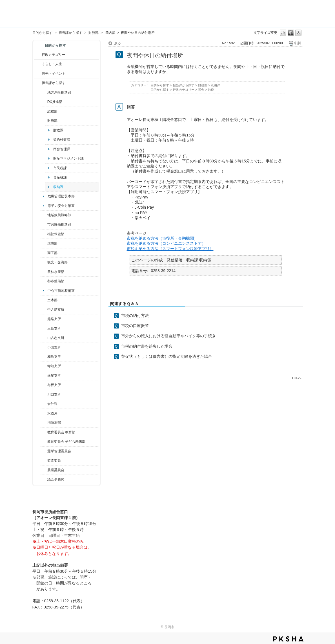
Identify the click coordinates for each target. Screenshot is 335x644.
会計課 (52, 404)
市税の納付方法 (135, 316)
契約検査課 (62, 140)
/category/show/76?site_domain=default (44, 272)
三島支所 (54, 328)
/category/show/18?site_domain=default (38, 74)
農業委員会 (56, 470)
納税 (211, 90)
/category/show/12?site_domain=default (38, 64)
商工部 (52, 253)
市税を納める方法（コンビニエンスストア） (166, 243)
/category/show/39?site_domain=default (44, 432)
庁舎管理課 (62, 149)
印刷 (297, 43)
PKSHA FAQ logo (288, 639)
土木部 (52, 300)
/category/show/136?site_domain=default (44, 385)
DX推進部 (55, 102)
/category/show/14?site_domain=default (44, 234)
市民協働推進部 (59, 224)
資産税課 (60, 177)
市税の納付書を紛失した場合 (147, 346)
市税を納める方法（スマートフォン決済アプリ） (170, 249)
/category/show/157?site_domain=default (44, 479)
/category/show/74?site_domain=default (44, 347)
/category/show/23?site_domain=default (44, 243)
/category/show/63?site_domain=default (44, 366)
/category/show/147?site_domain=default (44, 413)
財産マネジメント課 (68, 158)
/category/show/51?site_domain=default (44, 442)
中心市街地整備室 (61, 291)
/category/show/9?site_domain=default (38, 83)
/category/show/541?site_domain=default (44, 102)
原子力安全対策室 (61, 206)
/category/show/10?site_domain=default (44, 111)
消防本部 (54, 423)
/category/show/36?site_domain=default (44, 253)
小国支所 (54, 347)
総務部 (52, 111)
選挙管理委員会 (59, 451)
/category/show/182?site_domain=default (44, 281)
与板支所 (54, 385)
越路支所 (54, 319)
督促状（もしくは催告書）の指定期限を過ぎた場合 (167, 356)
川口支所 (54, 394)
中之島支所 (56, 310)
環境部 (52, 243)
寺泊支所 (54, 366)
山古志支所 (56, 338)
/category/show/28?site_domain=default (44, 300)
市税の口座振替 (135, 326)
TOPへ (297, 378)
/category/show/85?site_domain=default (44, 423)
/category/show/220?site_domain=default (44, 460)
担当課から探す (70, 33)
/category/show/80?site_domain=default (44, 376)
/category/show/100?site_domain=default (44, 92)
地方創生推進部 (59, 92)
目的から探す (43, 33)
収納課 (110, 33)
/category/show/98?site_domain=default (44, 338)
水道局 (52, 413)
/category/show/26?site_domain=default (44, 224)
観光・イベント (54, 74)
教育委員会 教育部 (61, 432)
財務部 (94, 33)
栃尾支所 (54, 376)
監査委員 (54, 460)
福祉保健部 (56, 234)
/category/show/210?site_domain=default (44, 404)
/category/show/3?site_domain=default (38, 55)
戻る (117, 43)
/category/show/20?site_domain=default (44, 262)
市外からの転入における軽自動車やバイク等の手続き (168, 336)
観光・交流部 (57, 262)
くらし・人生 (52, 64)
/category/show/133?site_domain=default (44, 394)
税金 (201, 90)
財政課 (58, 130)
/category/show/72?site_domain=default (44, 121)
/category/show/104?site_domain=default (44, 215)
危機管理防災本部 (61, 196)
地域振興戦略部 (59, 215)
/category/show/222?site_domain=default (44, 470)
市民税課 (60, 168)
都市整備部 (56, 281)
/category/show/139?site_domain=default (44, 357)
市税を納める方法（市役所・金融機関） (162, 238)
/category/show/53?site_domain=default (44, 328)
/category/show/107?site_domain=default (44, 310)
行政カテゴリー (54, 55)
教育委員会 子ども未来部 (66, 442)
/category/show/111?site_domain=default (44, 451)
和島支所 (54, 357)
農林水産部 (56, 272)
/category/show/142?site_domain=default (44, 319)
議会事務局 (56, 479)
